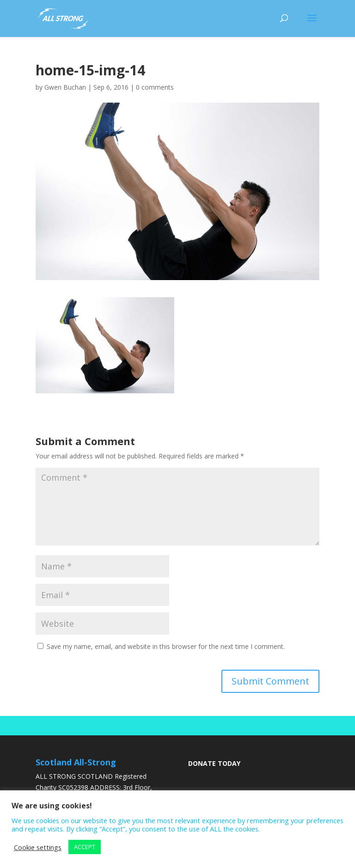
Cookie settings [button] (38, 847)
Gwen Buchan (65, 87)
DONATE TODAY (214, 763)
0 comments (155, 87)
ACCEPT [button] (85, 847)
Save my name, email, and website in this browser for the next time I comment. (166, 646)
